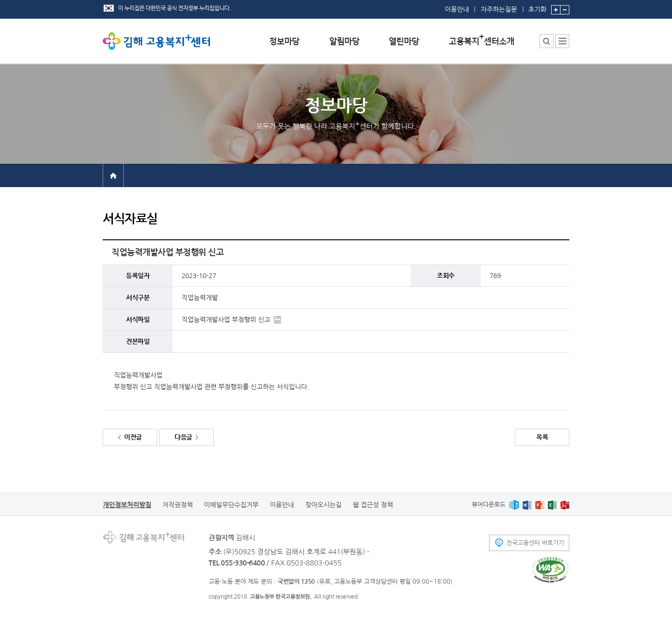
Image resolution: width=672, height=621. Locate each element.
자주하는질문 (499, 9)
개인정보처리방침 (127, 505)
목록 (542, 437)
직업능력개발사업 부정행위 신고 (226, 320)
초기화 (537, 6)
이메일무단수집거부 (231, 505)
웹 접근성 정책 (373, 505)
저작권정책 (178, 505)
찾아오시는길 (323, 505)
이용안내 (457, 9)
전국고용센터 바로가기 (535, 543)
